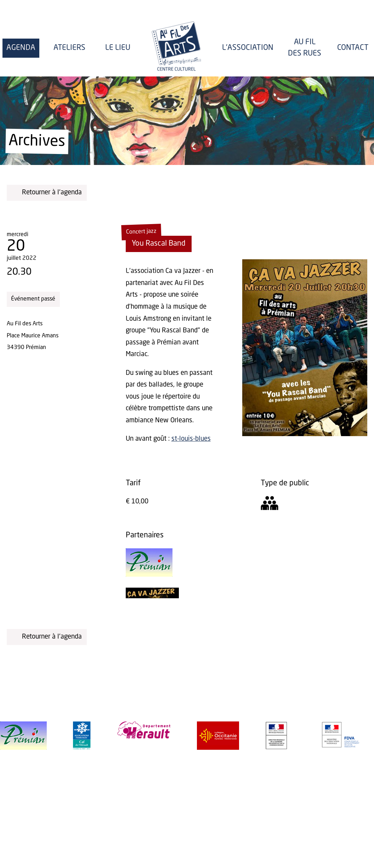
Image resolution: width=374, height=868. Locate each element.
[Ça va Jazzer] (152, 596)
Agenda (21, 48)
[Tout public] (270, 505)
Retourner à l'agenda (47, 192)
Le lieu (118, 48)
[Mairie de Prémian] (149, 575)
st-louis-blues (191, 439)
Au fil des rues (305, 48)
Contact (353, 48)
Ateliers (69, 48)
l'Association (248, 48)
